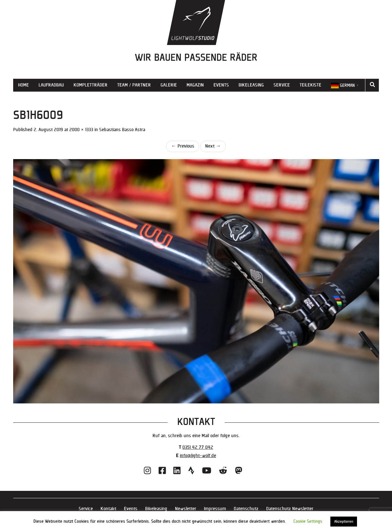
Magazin (195, 85)
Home (23, 85)
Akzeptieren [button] (344, 522)
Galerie (169, 85)
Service (282, 85)
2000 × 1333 (81, 130)
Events (221, 85)
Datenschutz (246, 509)
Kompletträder (91, 85)
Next (213, 146)
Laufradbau (51, 85)
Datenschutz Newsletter (290, 509)
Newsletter (186, 509)
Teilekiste (310, 85)
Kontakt (108, 509)
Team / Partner (134, 85)
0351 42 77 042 (198, 447)
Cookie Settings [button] (308, 521)
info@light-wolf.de (198, 456)
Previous (183, 146)
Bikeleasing (251, 85)
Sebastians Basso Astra (122, 130)
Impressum (215, 509)
